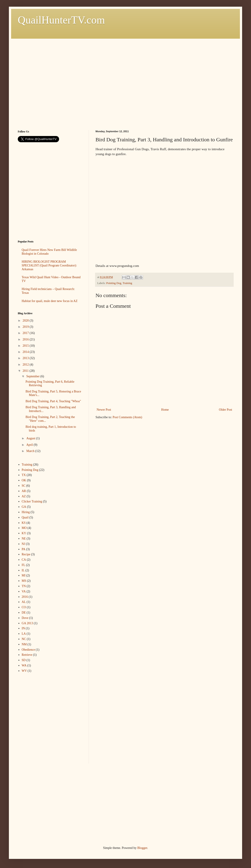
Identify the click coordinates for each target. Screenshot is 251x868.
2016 (26, 339)
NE (24, 539)
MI (24, 575)
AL (24, 602)
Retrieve (27, 655)
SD (24, 660)
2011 (26, 371)
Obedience (28, 650)
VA (24, 591)
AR (24, 491)
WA (24, 665)
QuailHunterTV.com (61, 20)
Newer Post (104, 410)
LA (24, 634)
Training (127, 283)
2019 (26, 327)
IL (23, 570)
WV (24, 671)
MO (24, 528)
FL (24, 565)
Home (165, 410)
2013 (26, 358)
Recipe (26, 554)
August (31, 438)
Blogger (142, 848)
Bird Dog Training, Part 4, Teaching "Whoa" (53, 401)
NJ (24, 544)
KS (24, 523)
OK (24, 480)
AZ (24, 496)
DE (24, 613)
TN (24, 586)
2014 (26, 352)
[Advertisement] (42, 80)
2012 (26, 365)
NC (24, 639)
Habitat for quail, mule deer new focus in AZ (50, 301)
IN (23, 628)
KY (24, 533)
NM (24, 644)
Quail (25, 517)
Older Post (226, 410)
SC (24, 486)
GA (24, 507)
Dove (25, 618)
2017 (26, 333)
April (30, 445)
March (31, 451)
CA (24, 560)
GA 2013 (27, 623)
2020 (26, 321)
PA (24, 549)
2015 (26, 346)
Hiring (26, 512)
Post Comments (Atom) (127, 417)
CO (24, 607)
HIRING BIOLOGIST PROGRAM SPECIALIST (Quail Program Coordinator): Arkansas (49, 265)
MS (24, 581)
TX (24, 475)
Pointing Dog (114, 283)
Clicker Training (32, 501)
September (33, 376)
